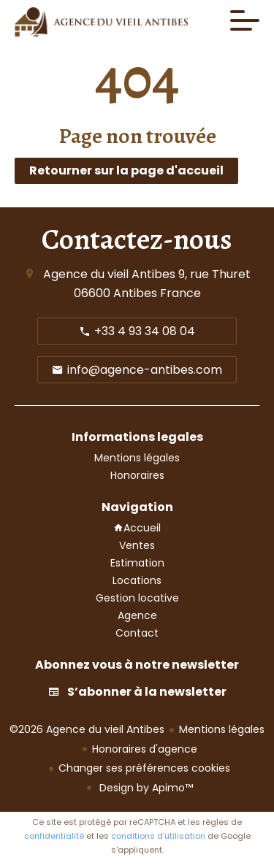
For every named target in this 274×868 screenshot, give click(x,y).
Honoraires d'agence (145, 749)
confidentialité (54, 836)
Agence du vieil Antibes (109, 274)
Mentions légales (222, 729)
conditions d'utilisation (158, 836)
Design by (145, 788)
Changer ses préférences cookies (144, 768)
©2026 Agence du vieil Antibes (87, 729)
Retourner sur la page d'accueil (126, 170)
